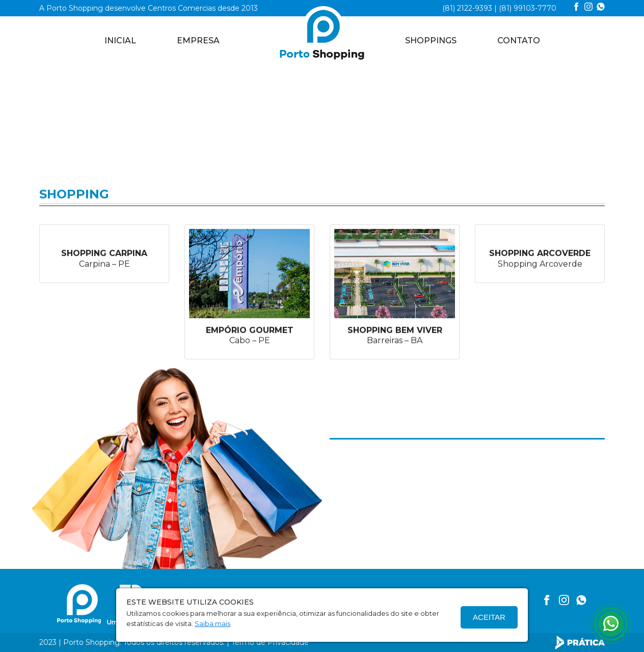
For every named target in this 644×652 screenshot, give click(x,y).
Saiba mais (212, 623)
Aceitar (489, 617)
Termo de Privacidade (270, 642)
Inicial (120, 41)
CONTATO (519, 41)
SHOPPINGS (431, 41)
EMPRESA (198, 41)
